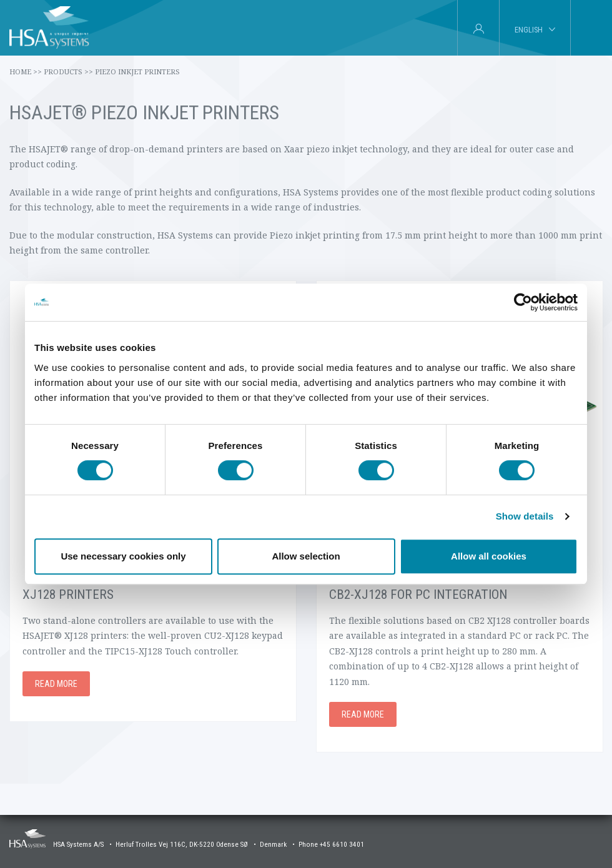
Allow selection (306, 556)
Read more (56, 684)
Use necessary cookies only (123, 556)
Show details (525, 516)
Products (68, 72)
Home (26, 72)
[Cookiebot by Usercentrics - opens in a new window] (523, 302)
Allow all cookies (489, 556)
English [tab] (529, 30)
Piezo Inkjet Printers (137, 72)
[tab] (591, 28)
